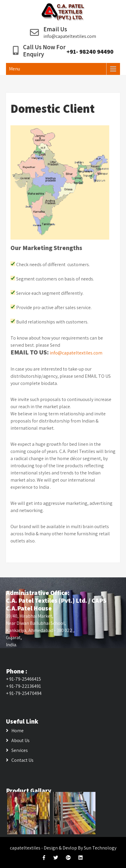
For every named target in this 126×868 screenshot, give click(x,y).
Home (18, 731)
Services (20, 750)
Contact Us (22, 760)
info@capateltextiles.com (70, 36)
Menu (15, 69)
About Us (21, 740)
